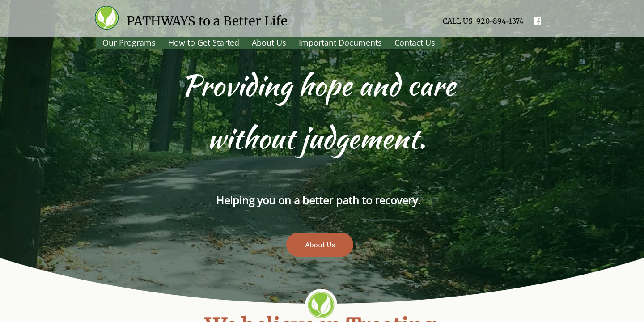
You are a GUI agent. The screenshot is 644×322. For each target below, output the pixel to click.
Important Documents (340, 42)
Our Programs (129, 42)
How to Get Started (204, 42)
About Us (269, 42)
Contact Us (415, 42)
